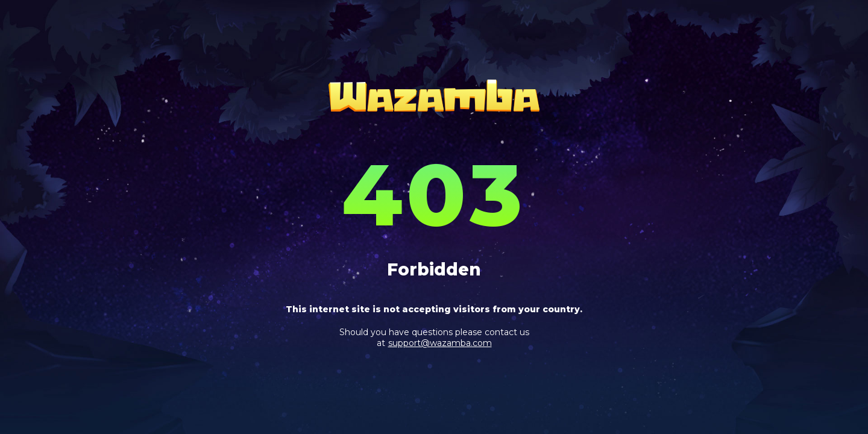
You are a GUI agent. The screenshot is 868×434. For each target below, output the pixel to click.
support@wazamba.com (440, 343)
